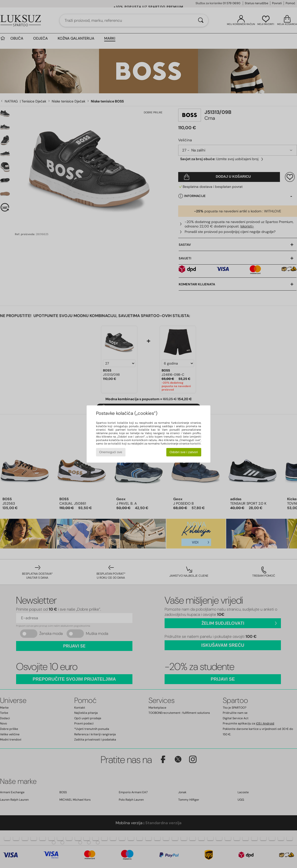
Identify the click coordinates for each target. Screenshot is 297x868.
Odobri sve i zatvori (184, 452)
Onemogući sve (111, 452)
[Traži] (201, 21)
